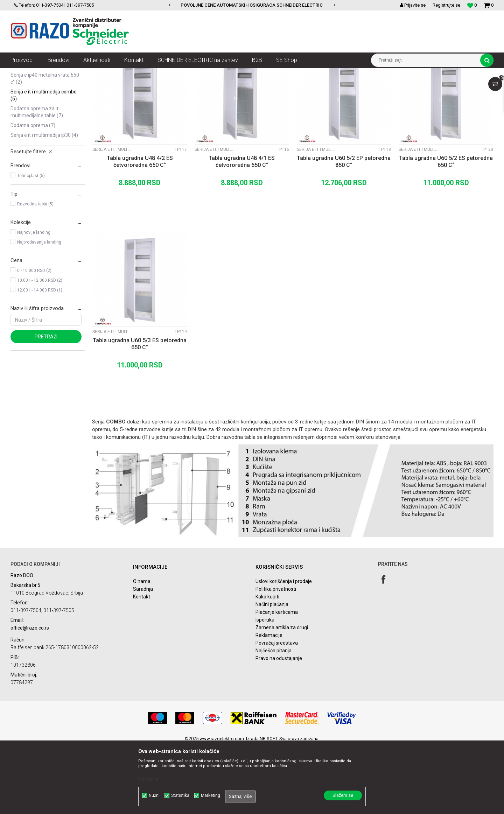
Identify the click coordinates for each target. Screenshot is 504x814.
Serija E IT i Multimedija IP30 (44, 203)
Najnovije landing (34, 300)
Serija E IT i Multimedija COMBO (44, 163)
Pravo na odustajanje (279, 726)
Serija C (24, 123)
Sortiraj (309, 86)
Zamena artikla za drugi (282, 695)
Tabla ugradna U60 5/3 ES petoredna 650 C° (140, 412)
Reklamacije (269, 703)
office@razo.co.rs (30, 696)
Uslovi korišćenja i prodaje (284, 649)
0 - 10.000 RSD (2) (34, 338)
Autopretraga (279, 86)
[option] (252, 5)
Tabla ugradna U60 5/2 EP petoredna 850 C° (344, 229)
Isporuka (265, 688)
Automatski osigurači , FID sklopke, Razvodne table (115, 73)
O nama (142, 649)
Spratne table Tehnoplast (195, 73)
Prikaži (420, 86)
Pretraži (46, 405)
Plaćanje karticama (277, 680)
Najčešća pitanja (274, 718)
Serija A (22, 104)
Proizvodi (50, 73)
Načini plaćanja (272, 672)
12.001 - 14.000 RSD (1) (40, 358)
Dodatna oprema (33, 193)
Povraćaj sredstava (277, 711)
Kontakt (142, 665)
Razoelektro (22, 73)
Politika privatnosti (276, 657)
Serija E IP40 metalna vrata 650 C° (45, 146)
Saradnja (143, 657)
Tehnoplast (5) (31, 244)
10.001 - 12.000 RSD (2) (40, 348)
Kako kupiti (267, 665)
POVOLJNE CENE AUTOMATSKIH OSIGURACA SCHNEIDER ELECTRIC (252, 5)
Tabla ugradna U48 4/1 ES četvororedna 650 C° (242, 229)
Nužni (154, 795)
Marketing (211, 795)
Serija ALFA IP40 (31, 113)
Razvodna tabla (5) (35, 272)
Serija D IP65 (28, 133)
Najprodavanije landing (39, 310)
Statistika (180, 795)
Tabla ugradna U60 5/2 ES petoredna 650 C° (446, 229)
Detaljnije (148, 779)
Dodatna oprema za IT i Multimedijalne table (37, 180)
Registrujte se (446, 5)
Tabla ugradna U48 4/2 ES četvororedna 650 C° (140, 229)
